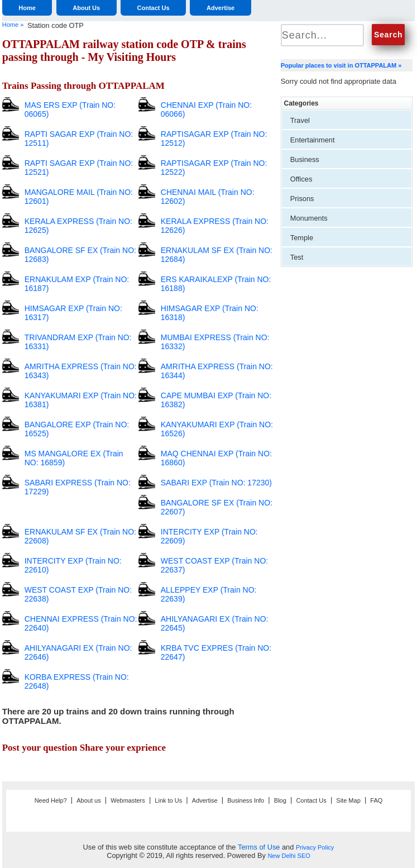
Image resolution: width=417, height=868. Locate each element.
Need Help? (51, 800)
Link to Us (168, 800)
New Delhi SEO (289, 856)
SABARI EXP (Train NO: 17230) (216, 483)
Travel (300, 120)
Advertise (221, 8)
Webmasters (128, 800)
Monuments (309, 218)
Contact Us (154, 8)
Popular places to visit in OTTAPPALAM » (341, 65)
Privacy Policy (315, 847)
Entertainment (313, 140)
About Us (86, 8)
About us (88, 800)
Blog (280, 800)
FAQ (376, 800)
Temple (302, 238)
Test (297, 257)
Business (305, 159)
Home (27, 8)
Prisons (302, 199)
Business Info (246, 800)
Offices (301, 179)
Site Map (348, 800)
